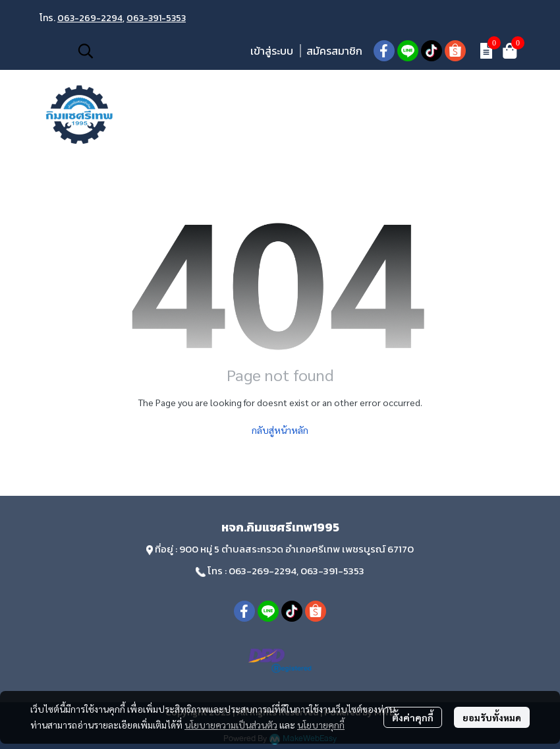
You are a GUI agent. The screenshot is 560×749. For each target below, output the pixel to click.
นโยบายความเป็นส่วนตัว (231, 725)
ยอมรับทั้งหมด (492, 717)
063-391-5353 (156, 18)
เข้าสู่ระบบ (272, 51)
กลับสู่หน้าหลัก (280, 430)
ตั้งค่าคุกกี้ (413, 717)
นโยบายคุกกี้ (321, 725)
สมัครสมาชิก (334, 51)
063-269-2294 (90, 18)
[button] (157, 51)
